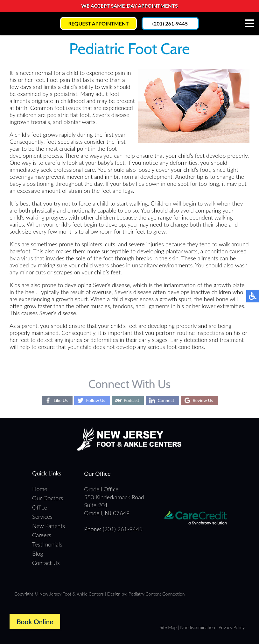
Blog (38, 554)
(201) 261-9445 (170, 23)
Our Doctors (48, 498)
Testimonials (47, 544)
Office (40, 507)
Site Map (168, 627)
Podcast (132, 400)
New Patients (49, 526)
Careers (42, 535)
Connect (166, 400)
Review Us (203, 400)
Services (42, 517)
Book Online (35, 622)
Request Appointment (98, 23)
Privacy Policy (232, 627)
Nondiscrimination (198, 627)
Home (40, 489)
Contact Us (46, 563)
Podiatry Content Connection (157, 594)
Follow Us (95, 400)
